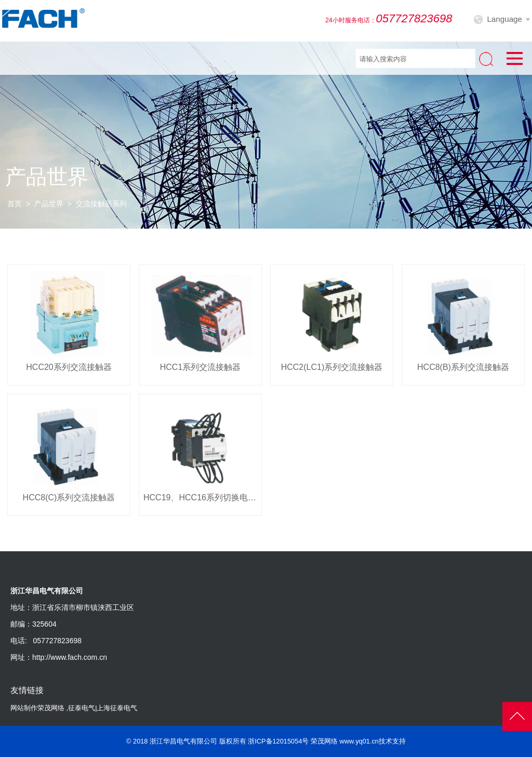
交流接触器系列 (101, 204)
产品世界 (49, 204)
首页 (15, 204)
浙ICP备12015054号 (278, 741)
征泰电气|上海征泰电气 (103, 708)
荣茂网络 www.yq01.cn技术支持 (358, 741)
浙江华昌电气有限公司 (183, 741)
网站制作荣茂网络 (37, 708)
